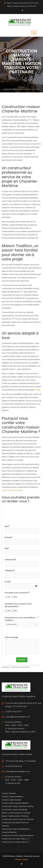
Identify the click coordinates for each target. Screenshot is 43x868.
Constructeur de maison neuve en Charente (15, 824)
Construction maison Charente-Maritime (18, 836)
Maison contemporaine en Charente (16, 813)
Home (20, 87)
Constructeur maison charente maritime (18, 806)
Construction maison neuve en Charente (18, 819)
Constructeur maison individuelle (15, 810)
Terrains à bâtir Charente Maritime (15, 803)
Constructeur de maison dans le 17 (16, 842)
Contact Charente (9, 793)
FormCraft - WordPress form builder (16, 667)
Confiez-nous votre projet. (12, 490)
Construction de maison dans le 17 (16, 839)
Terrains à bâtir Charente (11, 800)
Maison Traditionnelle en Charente (15, 816)
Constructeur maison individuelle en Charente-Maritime (16, 831)
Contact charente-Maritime (12, 797)
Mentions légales (21, 859)
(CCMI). (38, 390)
